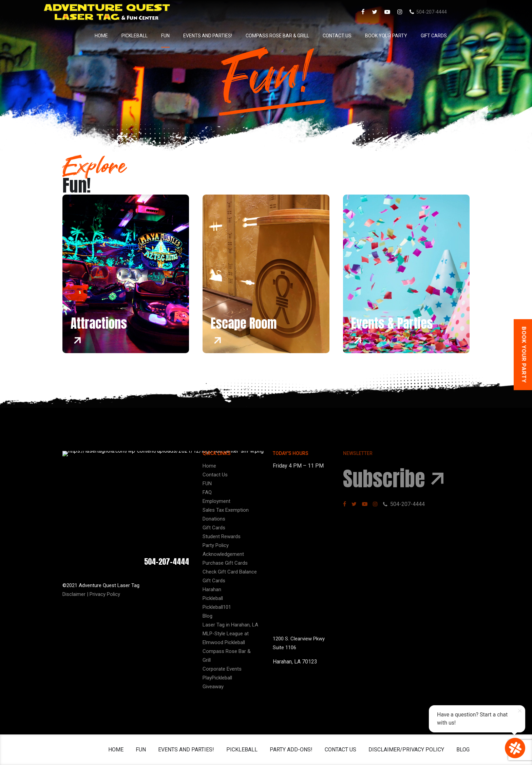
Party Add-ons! (291, 750)
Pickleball (157, 36)
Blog (463, 750)
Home (124, 36)
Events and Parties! (230, 36)
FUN (188, 36)
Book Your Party (409, 36)
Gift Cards (457, 36)
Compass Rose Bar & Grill (300, 36)
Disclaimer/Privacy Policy (406, 750)
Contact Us (360, 36)
